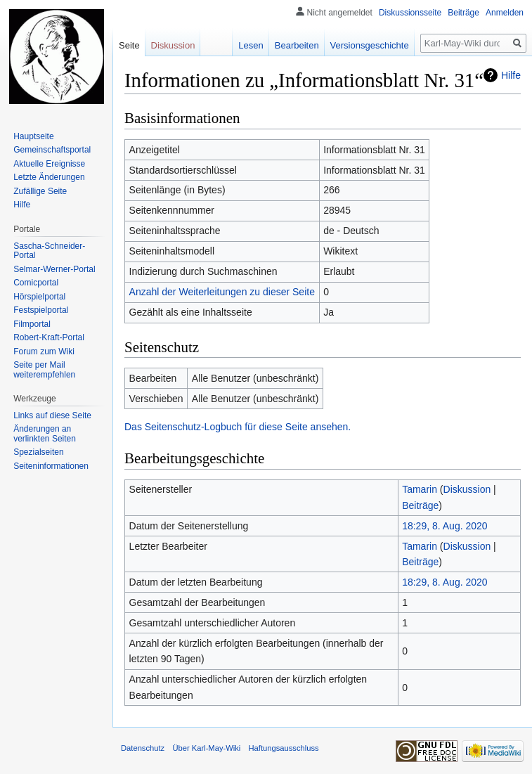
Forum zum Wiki (44, 351)
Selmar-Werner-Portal (54, 269)
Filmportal (32, 324)
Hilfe (511, 75)
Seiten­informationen (51, 466)
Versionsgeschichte (370, 45)
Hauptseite (33, 136)
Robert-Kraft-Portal (49, 337)
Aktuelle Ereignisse (49, 164)
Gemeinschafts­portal (52, 150)
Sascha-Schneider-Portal (49, 251)
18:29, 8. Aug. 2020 (445, 526)
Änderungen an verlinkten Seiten (45, 434)
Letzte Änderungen (49, 177)
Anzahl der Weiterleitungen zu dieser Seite (222, 292)
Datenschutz (143, 748)
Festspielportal (41, 310)
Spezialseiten (38, 452)
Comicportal (36, 283)
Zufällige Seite (40, 191)
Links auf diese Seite (52, 415)
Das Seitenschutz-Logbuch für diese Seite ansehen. (238, 427)
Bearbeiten (297, 45)
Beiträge (420, 505)
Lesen (251, 45)
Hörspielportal (39, 297)
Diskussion (467, 489)
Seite (129, 45)
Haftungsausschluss (284, 748)
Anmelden (505, 13)
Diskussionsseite (410, 13)
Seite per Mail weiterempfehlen (44, 370)
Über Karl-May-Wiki (206, 748)
